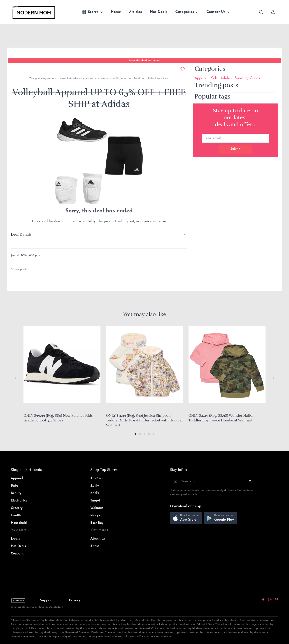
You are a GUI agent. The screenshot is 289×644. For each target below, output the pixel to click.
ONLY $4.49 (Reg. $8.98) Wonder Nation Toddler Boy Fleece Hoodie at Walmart (222, 418)
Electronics (19, 501)
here (165, 78)
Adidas (226, 78)
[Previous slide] (15, 378)
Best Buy (97, 523)
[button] (135, 434)
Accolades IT (57, 607)
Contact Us (216, 12)
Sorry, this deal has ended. (144, 61)
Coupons (17, 554)
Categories (185, 12)
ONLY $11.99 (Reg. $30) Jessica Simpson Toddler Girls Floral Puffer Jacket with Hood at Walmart (144, 420)
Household (19, 523)
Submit (235, 149)
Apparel (201, 78)
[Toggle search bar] (261, 12)
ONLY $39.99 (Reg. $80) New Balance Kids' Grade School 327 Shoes (58, 418)
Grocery (17, 508)
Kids (214, 78)
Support (47, 600)
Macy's (95, 516)
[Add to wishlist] (183, 69)
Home (116, 12)
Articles (136, 12)
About (95, 546)
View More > (20, 530)
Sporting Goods (247, 78)
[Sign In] (273, 12)
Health (16, 516)
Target (95, 501)
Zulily (95, 486)
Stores (90, 12)
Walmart (97, 508)
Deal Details (21, 235)
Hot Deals (158, 12)
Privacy (75, 600)
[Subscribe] (250, 481)
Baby (15, 486)
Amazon (96, 478)
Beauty (16, 493)
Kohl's (95, 493)
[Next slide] (274, 378)
